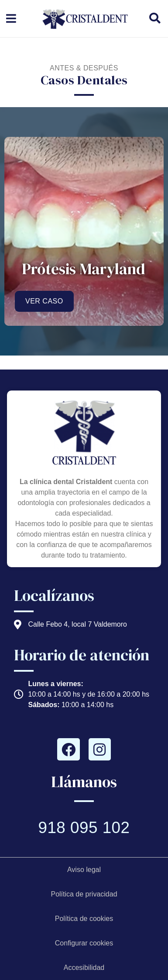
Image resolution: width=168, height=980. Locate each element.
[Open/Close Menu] (11, 19)
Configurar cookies (84, 943)
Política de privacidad (84, 894)
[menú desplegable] (11, 19)
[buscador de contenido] (158, 18)
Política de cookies (84, 919)
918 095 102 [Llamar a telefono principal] (84, 828)
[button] (154, 18)
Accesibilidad (84, 968)
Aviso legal (84, 870)
